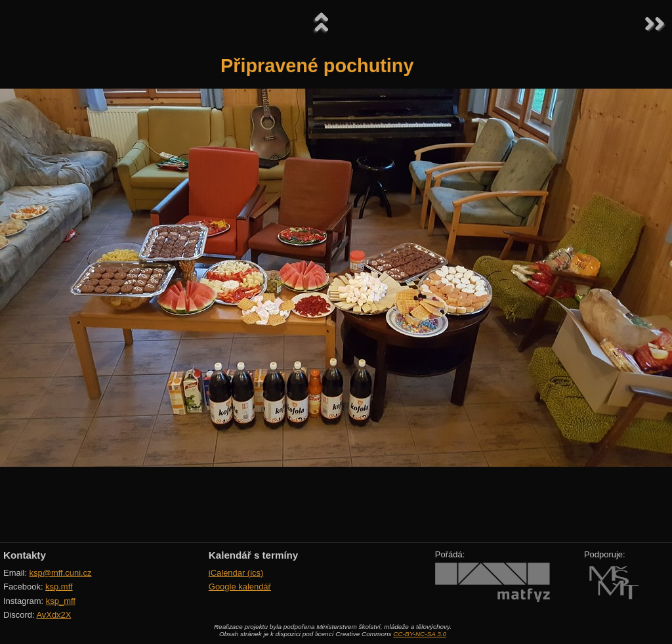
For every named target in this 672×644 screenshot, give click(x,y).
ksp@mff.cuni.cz (61, 573)
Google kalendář (240, 587)
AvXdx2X (53, 615)
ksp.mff (59, 587)
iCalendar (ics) (236, 573)
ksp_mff (61, 601)
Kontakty (25, 555)
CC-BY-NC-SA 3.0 (420, 634)
